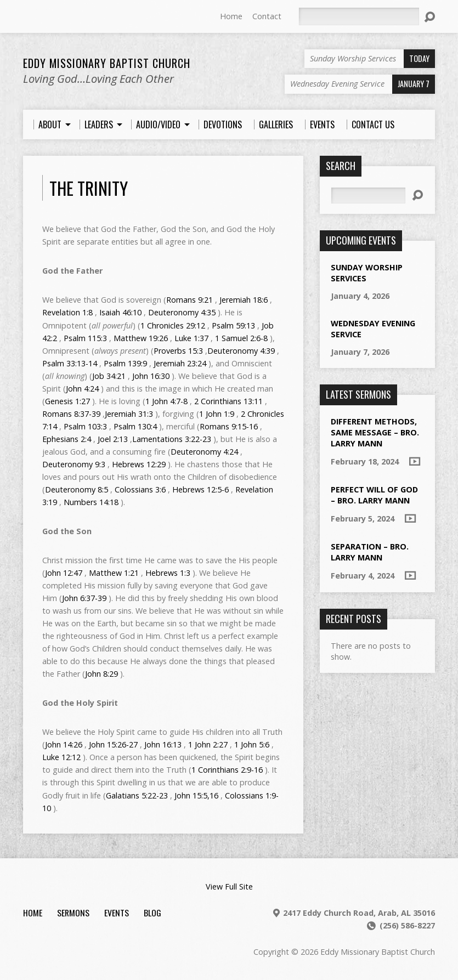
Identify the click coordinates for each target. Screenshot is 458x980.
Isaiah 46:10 (120, 312)
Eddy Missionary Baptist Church (107, 63)
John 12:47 (64, 573)
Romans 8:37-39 (71, 414)
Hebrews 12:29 (139, 464)
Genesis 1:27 (67, 401)
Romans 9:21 (190, 300)
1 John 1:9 (217, 414)
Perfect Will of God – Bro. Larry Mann (374, 495)
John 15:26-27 (113, 744)
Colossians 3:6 (140, 489)
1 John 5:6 (252, 744)
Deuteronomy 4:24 (204, 452)
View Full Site (229, 886)
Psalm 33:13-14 (70, 363)
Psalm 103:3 (85, 426)
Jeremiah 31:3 (129, 414)
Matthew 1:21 (114, 573)
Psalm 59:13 (233, 325)
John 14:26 (64, 744)
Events (117, 913)
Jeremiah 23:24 (180, 363)
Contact (267, 16)
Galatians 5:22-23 (137, 795)
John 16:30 (151, 376)
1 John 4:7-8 (166, 401)
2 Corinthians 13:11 (228, 401)
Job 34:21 (109, 376)
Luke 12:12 (61, 757)
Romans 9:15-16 (229, 426)
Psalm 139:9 (125, 363)
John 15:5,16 (196, 795)
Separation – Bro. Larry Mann (370, 552)
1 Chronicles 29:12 (173, 325)
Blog (152, 913)
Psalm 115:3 (85, 338)
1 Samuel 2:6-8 (241, 338)
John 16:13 (163, 744)
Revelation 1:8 (67, 312)
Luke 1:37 (191, 338)
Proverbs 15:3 (178, 351)
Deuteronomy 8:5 (77, 489)
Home (231, 16)
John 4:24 (82, 389)
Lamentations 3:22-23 (172, 439)
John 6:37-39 (84, 598)
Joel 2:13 (113, 439)
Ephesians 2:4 (67, 439)
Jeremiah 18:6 (244, 300)
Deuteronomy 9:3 (74, 464)
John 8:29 (101, 674)
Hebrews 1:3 (168, 573)
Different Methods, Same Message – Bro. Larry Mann (375, 432)
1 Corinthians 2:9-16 (227, 770)
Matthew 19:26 (141, 338)
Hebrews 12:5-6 (200, 489)
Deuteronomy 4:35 (182, 312)
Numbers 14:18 (91, 502)
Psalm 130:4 (135, 426)
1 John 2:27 (208, 744)
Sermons (73, 913)
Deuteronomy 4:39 (241, 351)
